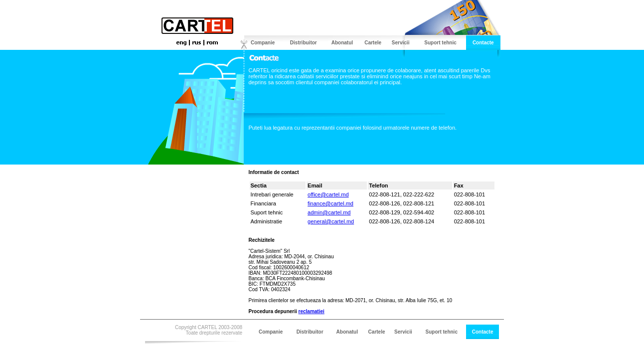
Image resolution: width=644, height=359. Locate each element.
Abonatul (342, 43)
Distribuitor (304, 43)
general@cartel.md (331, 221)
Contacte (483, 43)
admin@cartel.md (329, 212)
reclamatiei (312, 311)
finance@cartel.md (330, 203)
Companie (263, 43)
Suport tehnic (440, 43)
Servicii (401, 43)
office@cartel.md (328, 194)
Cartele (373, 43)
